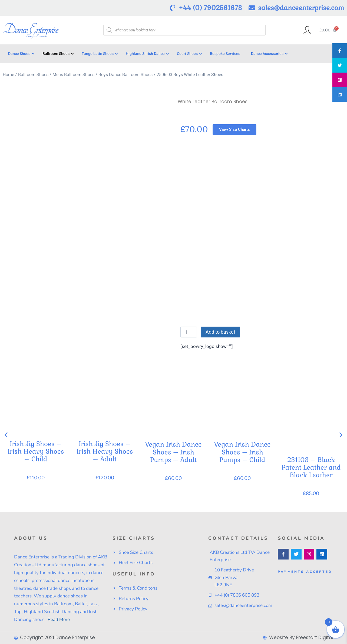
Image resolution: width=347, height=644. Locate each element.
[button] (6, 435)
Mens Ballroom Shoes (73, 75)
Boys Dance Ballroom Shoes (125, 75)
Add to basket (220, 332)
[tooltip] (340, 51)
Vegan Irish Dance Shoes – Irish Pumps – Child (242, 452)
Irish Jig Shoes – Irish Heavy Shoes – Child (36, 451)
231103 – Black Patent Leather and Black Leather (311, 467)
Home (8, 75)
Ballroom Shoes (33, 75)
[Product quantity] (189, 332)
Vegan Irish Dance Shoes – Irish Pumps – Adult (173, 452)
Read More (58, 619)
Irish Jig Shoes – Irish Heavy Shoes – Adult (105, 451)
